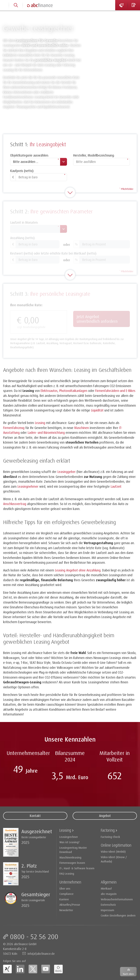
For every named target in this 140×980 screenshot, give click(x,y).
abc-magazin (109, 894)
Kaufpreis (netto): (22, 171)
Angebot (105, 816)
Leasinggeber (66, 472)
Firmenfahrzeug (14, 428)
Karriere (64, 899)
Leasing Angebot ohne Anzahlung (78, 570)
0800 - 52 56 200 (34, 937)
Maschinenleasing (70, 857)
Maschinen (82, 428)
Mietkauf (106, 888)
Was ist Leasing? (69, 842)
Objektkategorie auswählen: (29, 155)
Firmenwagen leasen (72, 863)
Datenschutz (108, 905)
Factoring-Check (110, 837)
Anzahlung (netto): (23, 238)
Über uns (65, 888)
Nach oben (128, 974)
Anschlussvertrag (15, 504)
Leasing (40, 423)
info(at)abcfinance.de (41, 954)
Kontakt (35, 816)
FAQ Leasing (67, 873)
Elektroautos (49, 391)
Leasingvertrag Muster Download (73, 850)
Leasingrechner (69, 837)
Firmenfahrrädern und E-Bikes (115, 391)
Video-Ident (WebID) (113, 852)
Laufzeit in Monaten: (24, 222)
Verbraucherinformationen (117, 899)
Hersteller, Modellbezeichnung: (94, 155)
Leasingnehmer (28, 486)
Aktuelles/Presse (70, 905)
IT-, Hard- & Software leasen (77, 868)
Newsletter (66, 910)
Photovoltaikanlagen (73, 391)
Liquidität (97, 410)
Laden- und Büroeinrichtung (46, 433)
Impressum (107, 910)
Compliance (66, 894)
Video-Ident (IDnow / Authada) (114, 859)
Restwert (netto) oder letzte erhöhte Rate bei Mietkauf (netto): (54, 253)
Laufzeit (116, 486)
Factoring (108, 830)
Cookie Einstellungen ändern (118, 915)
